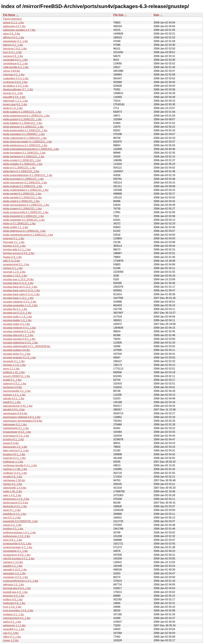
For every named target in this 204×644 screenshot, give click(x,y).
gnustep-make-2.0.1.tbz (17, 324)
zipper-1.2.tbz (11, 640)
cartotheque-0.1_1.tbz (16, 63)
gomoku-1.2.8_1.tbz (14, 365)
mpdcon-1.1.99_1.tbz (15, 469)
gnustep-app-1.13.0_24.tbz (18, 279)
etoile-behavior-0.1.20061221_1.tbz (23, 127)
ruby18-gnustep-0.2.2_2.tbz (19, 559)
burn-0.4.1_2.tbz (12, 52)
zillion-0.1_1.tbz (12, 637)
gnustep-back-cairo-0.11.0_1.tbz (21, 290)
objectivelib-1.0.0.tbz (15, 488)
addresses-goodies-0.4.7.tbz (19, 30)
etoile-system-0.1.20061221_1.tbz (22, 209)
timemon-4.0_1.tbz (14, 596)
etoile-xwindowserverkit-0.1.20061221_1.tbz (28, 235)
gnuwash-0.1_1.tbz (14, 361)
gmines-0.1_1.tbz (13, 268)
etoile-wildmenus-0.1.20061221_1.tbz (24, 231)
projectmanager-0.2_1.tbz (18, 547)
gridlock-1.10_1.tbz (14, 372)
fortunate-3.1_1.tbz (14, 242)
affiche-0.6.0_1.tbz (14, 37)
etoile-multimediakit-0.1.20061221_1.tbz (26, 190)
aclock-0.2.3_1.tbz (13, 23)
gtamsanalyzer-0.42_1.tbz (18, 406)
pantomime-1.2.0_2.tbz (16, 499)
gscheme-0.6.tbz (13, 387)
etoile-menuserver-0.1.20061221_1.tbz (25, 183)
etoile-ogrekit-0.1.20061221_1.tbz (22, 194)
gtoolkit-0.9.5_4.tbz (14, 410)
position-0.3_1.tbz (13, 529)
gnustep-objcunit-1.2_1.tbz (18, 335)
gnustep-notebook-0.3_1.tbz (19, 331)
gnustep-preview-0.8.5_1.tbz (19, 339)
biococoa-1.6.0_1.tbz (15, 49)
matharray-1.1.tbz (13, 462)
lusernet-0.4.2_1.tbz (14, 458)
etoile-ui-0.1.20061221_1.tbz (19, 224)
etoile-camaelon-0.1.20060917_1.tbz (24, 134)
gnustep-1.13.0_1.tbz (15, 276)
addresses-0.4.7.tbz (14, 26)
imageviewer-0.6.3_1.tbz (17, 432)
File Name (9, 15)
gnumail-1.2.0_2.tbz (14, 272)
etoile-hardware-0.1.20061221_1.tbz (24, 157)
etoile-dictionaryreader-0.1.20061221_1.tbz (28, 142)
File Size (118, 15)
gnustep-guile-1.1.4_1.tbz (18, 317)
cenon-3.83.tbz (12, 71)
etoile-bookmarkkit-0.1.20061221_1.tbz (25, 130)
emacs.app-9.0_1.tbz (15, 104)
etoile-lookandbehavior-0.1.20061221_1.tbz (28, 175)
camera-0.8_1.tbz (13, 56)
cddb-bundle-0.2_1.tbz (16, 67)
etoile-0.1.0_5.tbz (13, 108)
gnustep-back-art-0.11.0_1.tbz (20, 287)
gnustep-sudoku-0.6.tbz (16, 350)
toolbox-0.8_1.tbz (13, 599)
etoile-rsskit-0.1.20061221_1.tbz (21, 201)
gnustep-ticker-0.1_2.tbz (17, 354)
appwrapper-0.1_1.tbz (16, 41)
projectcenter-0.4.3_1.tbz (17, 544)
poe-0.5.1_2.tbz (12, 518)
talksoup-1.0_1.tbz (14, 585)
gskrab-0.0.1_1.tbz (14, 398)
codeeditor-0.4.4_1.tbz (16, 78)
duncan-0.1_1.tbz (13, 93)
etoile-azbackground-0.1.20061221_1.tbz (26, 116)
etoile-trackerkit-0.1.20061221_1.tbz (23, 216)
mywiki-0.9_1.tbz (13, 477)
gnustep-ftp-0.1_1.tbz (15, 309)
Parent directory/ (12, 19)
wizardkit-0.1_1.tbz (14, 629)
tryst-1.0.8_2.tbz (12, 607)
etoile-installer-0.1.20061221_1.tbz (23, 164)
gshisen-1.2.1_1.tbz (14, 395)
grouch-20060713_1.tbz (17, 376)
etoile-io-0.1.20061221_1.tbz (19, 168)
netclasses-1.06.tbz (14, 480)
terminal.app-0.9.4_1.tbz (17, 588)
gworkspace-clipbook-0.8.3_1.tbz (22, 417)
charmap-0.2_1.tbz (14, 75)
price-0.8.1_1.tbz (13, 540)
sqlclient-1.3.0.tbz (13, 562)
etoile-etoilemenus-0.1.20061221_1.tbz (25, 145)
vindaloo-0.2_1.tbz (14, 614)
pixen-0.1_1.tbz (12, 510)
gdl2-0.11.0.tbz (12, 261)
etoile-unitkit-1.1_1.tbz (16, 227)
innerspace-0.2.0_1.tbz (16, 436)
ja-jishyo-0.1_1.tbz (13, 439)
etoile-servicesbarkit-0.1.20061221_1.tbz (26, 205)
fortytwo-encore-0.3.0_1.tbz (19, 253)
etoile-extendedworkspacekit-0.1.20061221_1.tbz (31, 149)
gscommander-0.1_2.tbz (17, 391)
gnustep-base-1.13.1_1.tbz (18, 298)
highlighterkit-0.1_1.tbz (16, 428)
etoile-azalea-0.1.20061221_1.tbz (22, 112)
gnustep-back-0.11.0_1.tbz (18, 283)
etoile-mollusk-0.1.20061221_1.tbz (23, 186)
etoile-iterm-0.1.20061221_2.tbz (21, 171)
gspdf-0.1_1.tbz (12, 402)
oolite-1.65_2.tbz (13, 491)
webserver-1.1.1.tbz (14, 625)
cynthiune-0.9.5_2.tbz (15, 82)
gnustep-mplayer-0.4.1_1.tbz (19, 328)
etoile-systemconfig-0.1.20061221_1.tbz (26, 212)
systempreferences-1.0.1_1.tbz (21, 581)
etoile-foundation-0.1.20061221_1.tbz (24, 153)
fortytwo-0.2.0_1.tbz (14, 246)
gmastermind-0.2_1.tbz (16, 264)
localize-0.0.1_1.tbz (14, 454)
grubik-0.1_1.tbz (12, 380)
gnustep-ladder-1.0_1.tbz (17, 320)
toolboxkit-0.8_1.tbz (14, 603)
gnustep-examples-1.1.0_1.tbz (20, 305)
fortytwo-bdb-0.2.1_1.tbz (17, 250)
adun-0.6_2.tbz (12, 34)
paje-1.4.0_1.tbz (12, 495)
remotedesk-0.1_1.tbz (15, 551)
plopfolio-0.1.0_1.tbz (15, 514)
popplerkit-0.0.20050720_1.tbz (20, 521)
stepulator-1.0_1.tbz (14, 573)
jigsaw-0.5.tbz (11, 443)
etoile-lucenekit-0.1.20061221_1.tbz (23, 179)
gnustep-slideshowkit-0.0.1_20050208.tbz (27, 346)
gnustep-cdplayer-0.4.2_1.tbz (20, 302)
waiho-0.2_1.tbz (12, 622)
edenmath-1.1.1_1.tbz (16, 101)
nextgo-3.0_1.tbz (13, 484)
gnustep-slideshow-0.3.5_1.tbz (20, 343)
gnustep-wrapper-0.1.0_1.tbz (19, 358)
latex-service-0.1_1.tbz (16, 450)
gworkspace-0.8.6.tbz (15, 413)
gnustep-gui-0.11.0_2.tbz (17, 313)
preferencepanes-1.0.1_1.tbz (19, 533)
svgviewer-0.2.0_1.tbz (16, 577)
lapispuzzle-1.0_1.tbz (15, 447)
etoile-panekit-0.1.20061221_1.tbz (22, 198)
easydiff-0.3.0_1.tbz (14, 97)
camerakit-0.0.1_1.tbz (15, 60)
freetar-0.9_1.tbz (12, 257)
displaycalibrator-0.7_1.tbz (18, 89)
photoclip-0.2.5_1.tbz (15, 506)
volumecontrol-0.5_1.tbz (17, 618)
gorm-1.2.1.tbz (11, 369)
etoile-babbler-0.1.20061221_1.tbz (23, 123)
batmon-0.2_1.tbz (13, 45)
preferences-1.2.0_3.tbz (17, 536)
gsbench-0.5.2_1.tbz (15, 384)
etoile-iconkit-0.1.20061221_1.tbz (22, 160)
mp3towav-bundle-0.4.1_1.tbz (20, 465)
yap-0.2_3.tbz (11, 633)
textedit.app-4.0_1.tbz (15, 592)
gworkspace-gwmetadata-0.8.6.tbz (23, 421)
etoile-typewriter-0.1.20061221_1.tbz (24, 220)
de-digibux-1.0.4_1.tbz (16, 86)
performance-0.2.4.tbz (16, 503)
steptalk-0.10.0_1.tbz (15, 570)
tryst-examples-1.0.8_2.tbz (18, 611)
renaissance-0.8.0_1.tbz (17, 555)
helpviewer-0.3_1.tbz (15, 424)
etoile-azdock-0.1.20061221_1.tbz (22, 119)
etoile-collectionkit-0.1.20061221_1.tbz (25, 138)
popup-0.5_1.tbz (12, 525)
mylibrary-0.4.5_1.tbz (15, 473)
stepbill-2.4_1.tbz (13, 566)
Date (156, 15)
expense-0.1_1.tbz (14, 238)
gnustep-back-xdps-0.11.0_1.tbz (21, 294)
